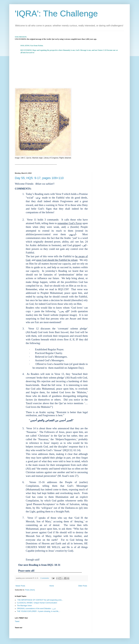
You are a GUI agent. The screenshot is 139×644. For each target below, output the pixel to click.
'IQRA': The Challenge (56, 14)
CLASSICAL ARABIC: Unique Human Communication (37, 603)
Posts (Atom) (30, 590)
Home (52, 586)
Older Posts (83, 586)
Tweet (17, 621)
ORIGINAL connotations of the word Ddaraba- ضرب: (37, 609)
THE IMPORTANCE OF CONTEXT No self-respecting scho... (40, 600)
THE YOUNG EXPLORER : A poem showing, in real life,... (39, 611)
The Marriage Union (24, 606)
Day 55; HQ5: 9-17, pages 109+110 (39, 178)
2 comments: (45, 578)
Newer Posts (20, 586)
